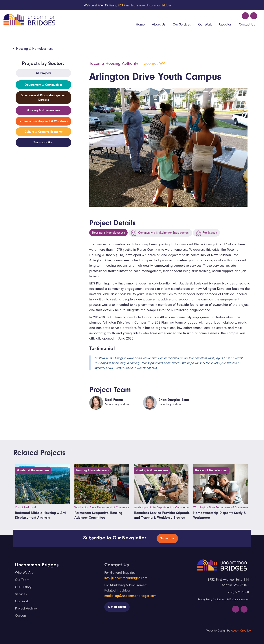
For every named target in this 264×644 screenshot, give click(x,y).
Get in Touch (117, 607)
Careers (21, 616)
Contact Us (247, 24)
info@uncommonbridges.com (126, 578)
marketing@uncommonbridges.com (130, 596)
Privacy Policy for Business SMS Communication (223, 599)
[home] (29, 19)
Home (140, 24)
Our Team (22, 580)
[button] (159, 25)
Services (21, 594)
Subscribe (167, 538)
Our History (23, 587)
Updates (225, 24)
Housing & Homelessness (108, 233)
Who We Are (24, 573)
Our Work (205, 24)
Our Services (182, 24)
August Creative (241, 631)
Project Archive (26, 608)
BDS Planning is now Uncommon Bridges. (145, 5)
